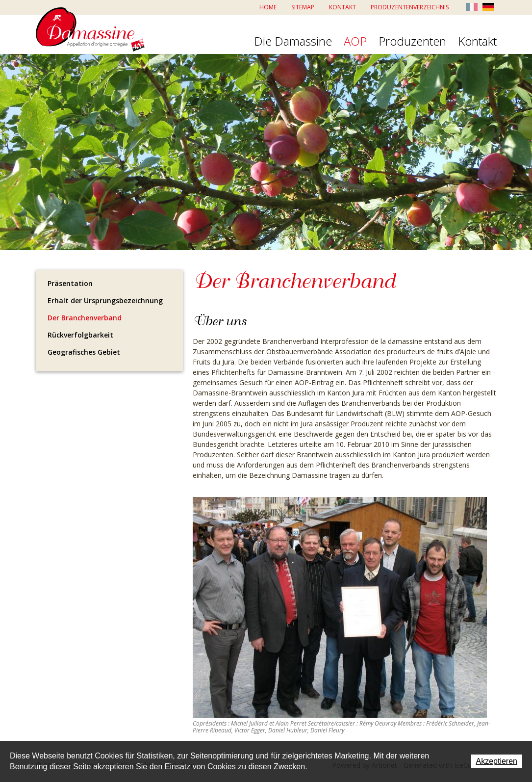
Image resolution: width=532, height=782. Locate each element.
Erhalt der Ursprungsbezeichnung (105, 300)
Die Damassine (293, 42)
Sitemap (303, 7)
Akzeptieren (497, 761)
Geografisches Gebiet (84, 352)
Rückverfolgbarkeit (80, 335)
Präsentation (70, 283)
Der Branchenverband (85, 318)
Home (268, 7)
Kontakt (342, 7)
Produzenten (412, 42)
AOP (355, 42)
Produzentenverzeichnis (410, 7)
